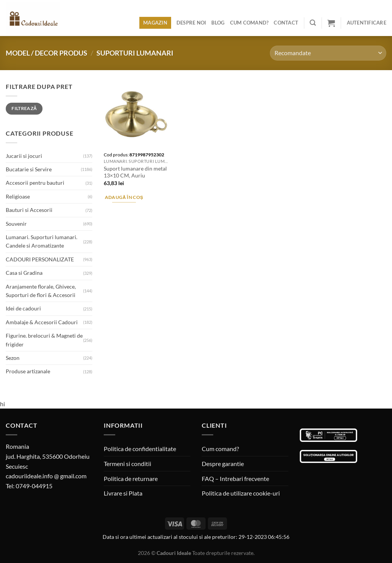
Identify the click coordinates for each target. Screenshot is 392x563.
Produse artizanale (28, 371)
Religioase (18, 196)
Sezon (13, 358)
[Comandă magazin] (328, 53)
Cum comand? (249, 23)
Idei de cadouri (23, 308)
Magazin (155, 23)
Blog (218, 23)
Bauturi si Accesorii (29, 210)
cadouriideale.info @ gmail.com (46, 476)
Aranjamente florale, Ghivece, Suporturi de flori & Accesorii (41, 291)
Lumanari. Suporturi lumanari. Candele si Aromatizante (42, 241)
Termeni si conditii (127, 464)
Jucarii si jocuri (24, 156)
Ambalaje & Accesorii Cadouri (42, 322)
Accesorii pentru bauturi (35, 183)
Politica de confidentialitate (140, 449)
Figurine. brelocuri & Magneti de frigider (44, 340)
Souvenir (16, 224)
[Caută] (313, 23)
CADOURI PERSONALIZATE (40, 259)
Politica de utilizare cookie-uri (241, 493)
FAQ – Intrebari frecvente (235, 478)
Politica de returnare (131, 478)
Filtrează (24, 108)
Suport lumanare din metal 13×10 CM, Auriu (135, 172)
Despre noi (191, 23)
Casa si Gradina (24, 273)
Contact (286, 23)
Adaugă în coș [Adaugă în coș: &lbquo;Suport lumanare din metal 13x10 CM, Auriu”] (124, 197)
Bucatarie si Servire (29, 169)
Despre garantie (223, 464)
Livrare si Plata (123, 493)
